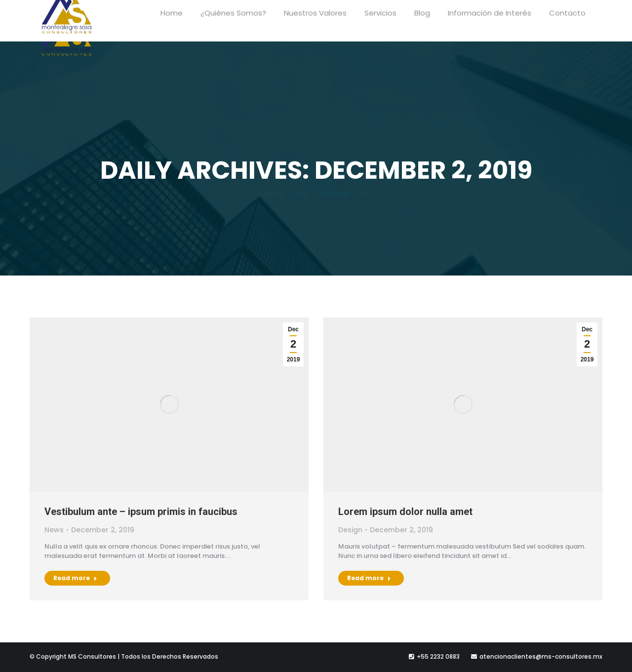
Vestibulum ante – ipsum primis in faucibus (141, 512)
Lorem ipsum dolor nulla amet (405, 512)
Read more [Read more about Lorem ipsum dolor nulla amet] (369, 578)
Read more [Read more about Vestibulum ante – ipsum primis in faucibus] (75, 578)
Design (350, 530)
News (54, 530)
